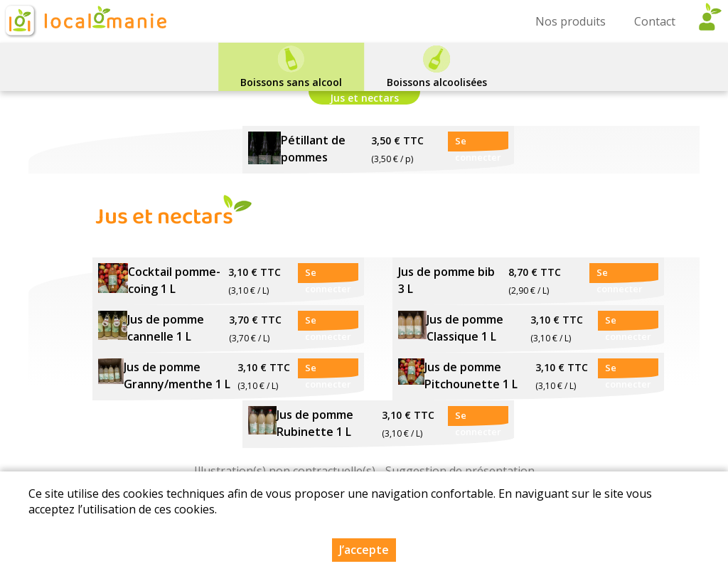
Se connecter (478, 143)
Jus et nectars (364, 98)
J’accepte (364, 550)
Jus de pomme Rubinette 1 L (315, 423)
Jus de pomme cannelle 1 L (166, 328)
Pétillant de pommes (313, 149)
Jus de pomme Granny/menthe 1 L (177, 375)
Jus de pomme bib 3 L (446, 280)
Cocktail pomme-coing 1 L (174, 280)
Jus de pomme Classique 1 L (465, 328)
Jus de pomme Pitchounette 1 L (471, 375)
